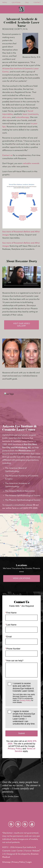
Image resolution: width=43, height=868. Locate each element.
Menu (5, 3)
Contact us (7, 155)
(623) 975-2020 (30, 508)
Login (29, 862)
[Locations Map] (21, 535)
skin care (7, 117)
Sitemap (6, 862)
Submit (21, 733)
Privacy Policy (25, 700)
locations (17, 445)
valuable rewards (31, 164)
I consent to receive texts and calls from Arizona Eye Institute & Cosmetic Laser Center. (24, 693)
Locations (16, 3)
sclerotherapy (22, 117)
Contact (37, 3)
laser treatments (30, 114)
